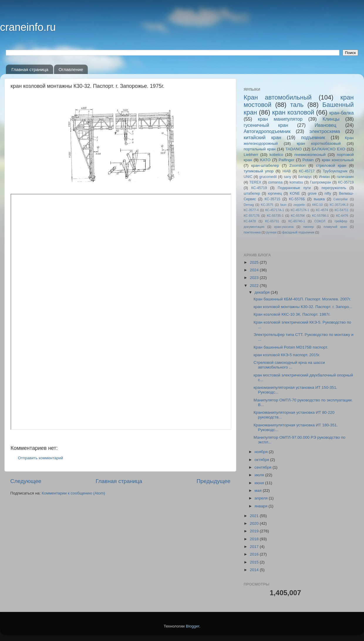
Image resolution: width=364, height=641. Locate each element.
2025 (255, 262)
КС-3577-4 (251, 210)
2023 (255, 278)
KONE (295, 194)
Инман (324, 177)
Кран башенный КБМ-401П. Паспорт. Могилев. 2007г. (302, 299)
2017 (255, 547)
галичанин (345, 177)
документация (254, 227)
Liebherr (251, 155)
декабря (263, 292)
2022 (255, 286)
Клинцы (331, 119)
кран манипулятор (280, 119)
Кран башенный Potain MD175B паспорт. (291, 347)
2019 (255, 531)
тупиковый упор (259, 171)
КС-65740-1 (297, 221)
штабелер (252, 194)
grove (312, 194)
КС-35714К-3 (339, 205)
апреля (262, 498)
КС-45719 (259, 188)
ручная (271, 232)
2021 (255, 516)
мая (259, 491)
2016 (255, 554)
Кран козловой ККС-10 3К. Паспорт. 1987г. (292, 314)
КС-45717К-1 (300, 210)
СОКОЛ (320, 221)
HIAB (287, 171)
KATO (265, 160)
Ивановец (326, 125)
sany (287, 177)
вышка (319, 199)
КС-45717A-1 (274, 210)
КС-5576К (298, 216)
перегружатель (334, 188)
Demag (249, 205)
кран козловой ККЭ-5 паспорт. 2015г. (287, 355)
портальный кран (260, 149)
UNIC (248, 177)
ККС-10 (318, 205)
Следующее (26, 481)
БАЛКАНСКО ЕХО (328, 149)
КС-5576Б (297, 199)
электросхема (325, 131)
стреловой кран (331, 165)
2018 (255, 539)
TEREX (255, 182)
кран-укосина (284, 227)
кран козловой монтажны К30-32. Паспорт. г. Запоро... (303, 307)
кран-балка (342, 113)
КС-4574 (322, 210)
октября (262, 460)
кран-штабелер (265, 165)
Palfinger (286, 160)
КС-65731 (272, 221)
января (262, 506)
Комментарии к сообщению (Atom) (73, 493)
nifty (328, 194)
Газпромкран (321, 182)
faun (283, 205)
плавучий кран (335, 227)
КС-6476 (342, 216)
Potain (308, 160)
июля (260, 475)
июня (260, 483)
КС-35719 (346, 182)
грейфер (341, 221)
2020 (255, 523)
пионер (309, 227)
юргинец (275, 194)
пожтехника (252, 232)
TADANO (293, 149)
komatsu (296, 182)
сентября (263, 467)
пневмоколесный (310, 155)
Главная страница (30, 69)
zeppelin (299, 205)
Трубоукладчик (335, 171)
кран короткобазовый (319, 143)
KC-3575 (267, 205)
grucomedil (268, 177)
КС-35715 (272, 199)
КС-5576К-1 (320, 216)
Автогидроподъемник (267, 131)
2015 (255, 562)
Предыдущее (213, 481)
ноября (262, 452)
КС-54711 (342, 210)
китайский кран (262, 137)
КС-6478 (250, 221)
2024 (255, 270)
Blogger (193, 626)
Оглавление (71, 69)
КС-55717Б (252, 216)
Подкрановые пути (294, 188)
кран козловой (293, 112)
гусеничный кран (266, 125)
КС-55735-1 (275, 216)
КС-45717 (307, 171)
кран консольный (338, 160)
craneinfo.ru (28, 27)
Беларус (305, 177)
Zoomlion (298, 165)
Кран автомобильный (278, 97)
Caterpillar (341, 199)
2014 (255, 570)
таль (297, 105)
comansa (275, 182)
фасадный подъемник (298, 232)
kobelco (276, 155)
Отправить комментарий (41, 458)
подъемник (313, 137)
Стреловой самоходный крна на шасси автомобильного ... (289, 365)
